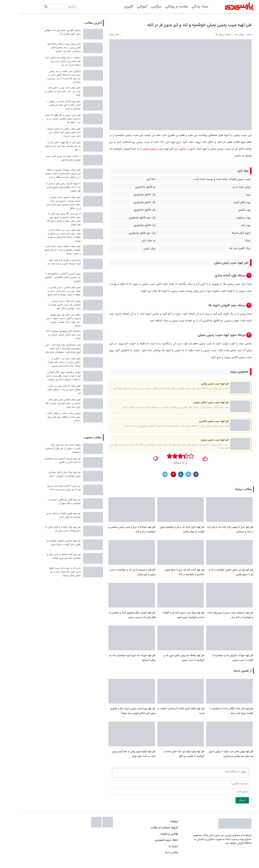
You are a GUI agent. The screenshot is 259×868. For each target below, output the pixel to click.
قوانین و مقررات (149, 841)
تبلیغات (154, 828)
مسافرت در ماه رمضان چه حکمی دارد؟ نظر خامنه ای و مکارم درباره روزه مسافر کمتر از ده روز (43, 61)
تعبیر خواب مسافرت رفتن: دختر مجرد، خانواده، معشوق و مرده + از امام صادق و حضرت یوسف (43, 250)
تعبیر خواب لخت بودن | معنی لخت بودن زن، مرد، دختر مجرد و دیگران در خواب (43, 91)
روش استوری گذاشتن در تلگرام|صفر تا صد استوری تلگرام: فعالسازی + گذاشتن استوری (43, 277)
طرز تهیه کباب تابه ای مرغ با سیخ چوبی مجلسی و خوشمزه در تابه (165, 574)
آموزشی (122, 7)
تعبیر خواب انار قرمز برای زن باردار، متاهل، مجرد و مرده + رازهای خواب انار (44, 390)
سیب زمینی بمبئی (133, 149)
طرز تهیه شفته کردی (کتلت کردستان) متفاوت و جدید (162, 716)
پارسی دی (160, 149)
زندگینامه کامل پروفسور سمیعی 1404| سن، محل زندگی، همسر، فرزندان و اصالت (44, 335)
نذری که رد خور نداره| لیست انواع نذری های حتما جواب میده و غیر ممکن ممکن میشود (45, 572)
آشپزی (109, 7)
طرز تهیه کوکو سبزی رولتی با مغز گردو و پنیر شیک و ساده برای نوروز (114, 760)
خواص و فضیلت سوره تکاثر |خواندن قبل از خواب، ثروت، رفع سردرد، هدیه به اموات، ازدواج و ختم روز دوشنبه (44, 376)
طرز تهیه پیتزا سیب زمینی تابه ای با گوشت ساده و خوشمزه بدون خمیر (164, 618)
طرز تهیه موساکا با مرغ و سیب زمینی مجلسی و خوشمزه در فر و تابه (112, 530)
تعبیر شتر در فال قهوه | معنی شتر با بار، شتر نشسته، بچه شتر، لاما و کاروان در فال (43, 146)
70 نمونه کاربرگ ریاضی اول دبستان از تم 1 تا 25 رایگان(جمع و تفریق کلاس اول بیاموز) (44, 187)
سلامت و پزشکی (157, 7)
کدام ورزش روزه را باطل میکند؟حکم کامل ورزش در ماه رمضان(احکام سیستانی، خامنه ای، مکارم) (45, 48)
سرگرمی (137, 7)
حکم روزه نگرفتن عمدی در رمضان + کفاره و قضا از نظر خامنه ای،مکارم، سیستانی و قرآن (44, 105)
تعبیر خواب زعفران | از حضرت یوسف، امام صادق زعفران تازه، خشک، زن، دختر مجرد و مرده (44, 132)
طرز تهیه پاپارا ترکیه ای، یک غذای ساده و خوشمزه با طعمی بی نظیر (165, 760)
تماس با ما (152, 859)
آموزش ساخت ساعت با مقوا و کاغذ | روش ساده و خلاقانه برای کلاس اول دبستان (44, 417)
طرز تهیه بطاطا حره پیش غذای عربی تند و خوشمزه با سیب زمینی (164, 662)
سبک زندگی (180, 7)
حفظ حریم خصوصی (147, 847)
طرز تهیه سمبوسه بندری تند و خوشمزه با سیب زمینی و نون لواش (113, 574)
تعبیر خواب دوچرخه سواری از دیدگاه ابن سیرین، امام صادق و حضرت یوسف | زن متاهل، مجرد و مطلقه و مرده (43, 174)
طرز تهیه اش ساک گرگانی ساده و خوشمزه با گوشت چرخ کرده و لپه (212, 716)
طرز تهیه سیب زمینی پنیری (195, 440)
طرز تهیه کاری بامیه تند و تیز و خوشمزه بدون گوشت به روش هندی (163, 530)
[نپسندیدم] (136, 458)
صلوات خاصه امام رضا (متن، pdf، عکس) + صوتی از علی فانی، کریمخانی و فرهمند (44, 449)
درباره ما (154, 853)
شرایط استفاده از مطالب (145, 834)
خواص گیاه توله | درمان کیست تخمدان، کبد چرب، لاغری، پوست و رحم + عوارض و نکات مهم (45, 305)
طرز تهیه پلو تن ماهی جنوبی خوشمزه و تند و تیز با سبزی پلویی (212, 574)
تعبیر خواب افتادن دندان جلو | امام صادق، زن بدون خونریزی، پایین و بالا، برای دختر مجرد (44, 403)
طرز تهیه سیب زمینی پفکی (195, 384)
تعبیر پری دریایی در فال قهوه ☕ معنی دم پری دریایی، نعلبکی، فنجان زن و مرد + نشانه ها (43, 119)
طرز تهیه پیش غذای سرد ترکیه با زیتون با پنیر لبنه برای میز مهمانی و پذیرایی (212, 760)
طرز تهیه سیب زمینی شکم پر (194, 421)
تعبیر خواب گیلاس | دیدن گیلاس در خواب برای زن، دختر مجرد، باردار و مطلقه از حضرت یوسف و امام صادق (45, 291)
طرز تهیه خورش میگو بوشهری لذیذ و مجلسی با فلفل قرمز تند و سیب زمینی (113, 618)
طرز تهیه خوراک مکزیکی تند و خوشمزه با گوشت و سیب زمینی (213, 662)
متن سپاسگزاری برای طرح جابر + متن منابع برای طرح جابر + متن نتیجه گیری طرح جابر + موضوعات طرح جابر (44, 349)
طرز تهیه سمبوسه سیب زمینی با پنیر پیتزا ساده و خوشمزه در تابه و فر (211, 618)
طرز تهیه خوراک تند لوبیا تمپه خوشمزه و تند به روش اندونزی (113, 662)
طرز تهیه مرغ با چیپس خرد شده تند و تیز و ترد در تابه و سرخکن (211, 530)
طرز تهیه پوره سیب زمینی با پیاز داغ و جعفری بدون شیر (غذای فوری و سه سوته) (113, 716)
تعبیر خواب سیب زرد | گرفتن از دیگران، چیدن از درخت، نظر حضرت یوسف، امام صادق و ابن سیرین (45, 362)
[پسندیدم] (186, 458)
